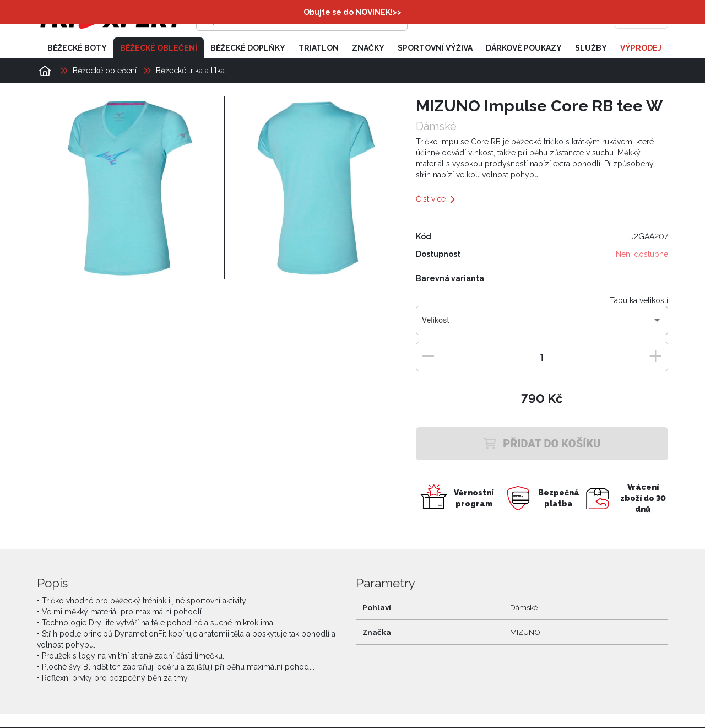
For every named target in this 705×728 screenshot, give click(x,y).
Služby (591, 48)
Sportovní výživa (435, 48)
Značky (368, 48)
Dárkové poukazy (524, 48)
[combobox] (542, 325)
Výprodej (641, 48)
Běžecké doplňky (248, 48)
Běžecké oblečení (159, 48)
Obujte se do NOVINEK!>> (352, 12)
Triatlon (319, 48)
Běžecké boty (77, 48)
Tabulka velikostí (639, 301)
